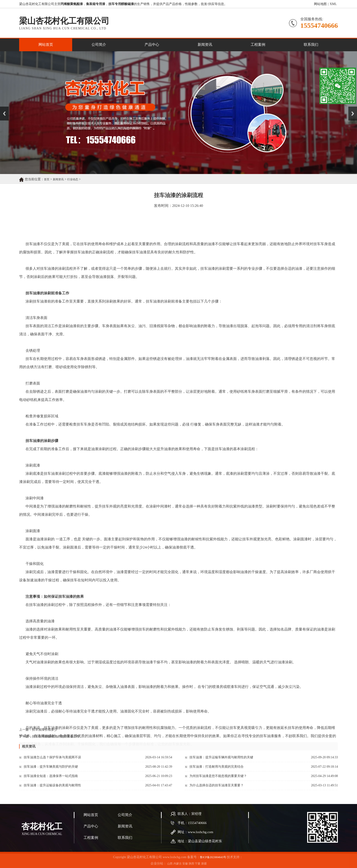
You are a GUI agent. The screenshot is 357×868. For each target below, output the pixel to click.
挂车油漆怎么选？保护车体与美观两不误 (52, 762)
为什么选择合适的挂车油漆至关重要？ (217, 790)
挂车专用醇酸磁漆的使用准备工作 (56, 740)
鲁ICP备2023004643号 (213, 866)
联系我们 (311, 45)
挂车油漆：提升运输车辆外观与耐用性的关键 (221, 762)
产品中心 (152, 45)
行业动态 (73, 184)
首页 (47, 184)
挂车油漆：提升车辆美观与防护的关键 (51, 771)
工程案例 (258, 45)
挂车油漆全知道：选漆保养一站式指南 (51, 781)
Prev (3, 108)
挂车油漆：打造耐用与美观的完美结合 (217, 771)
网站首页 (46, 45)
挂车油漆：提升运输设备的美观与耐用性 (52, 790)
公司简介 (99, 45)
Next (351, 108)
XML (333, 4)
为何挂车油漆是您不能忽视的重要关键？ (218, 781)
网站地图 (320, 4)
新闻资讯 (205, 45)
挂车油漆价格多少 (45, 733)
